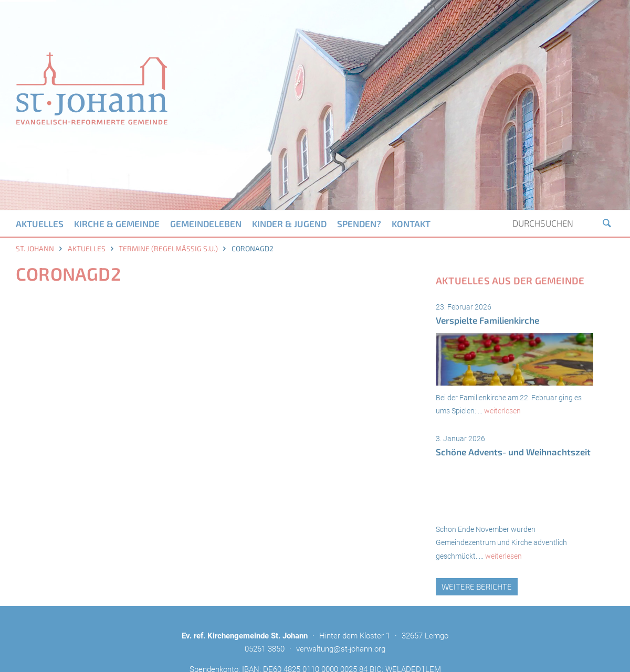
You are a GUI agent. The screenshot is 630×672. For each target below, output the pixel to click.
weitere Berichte (477, 586)
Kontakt (411, 223)
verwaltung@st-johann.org (341, 649)
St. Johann (35, 248)
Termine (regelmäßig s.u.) (168, 248)
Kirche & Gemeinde (117, 223)
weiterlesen (502, 411)
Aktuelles (40, 223)
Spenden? (359, 223)
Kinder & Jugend (289, 223)
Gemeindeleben (206, 223)
